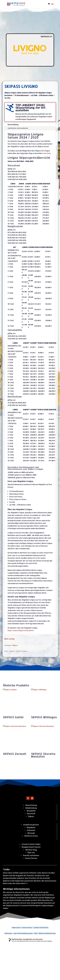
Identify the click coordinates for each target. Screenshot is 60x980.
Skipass (15, 645)
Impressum (16, 965)
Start (6, 651)
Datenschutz (27, 965)
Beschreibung (13, 125)
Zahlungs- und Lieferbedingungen (19, 971)
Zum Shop (47, 153)
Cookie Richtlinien (41, 965)
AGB (36, 971)
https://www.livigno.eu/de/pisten (21, 630)
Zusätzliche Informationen (18, 128)
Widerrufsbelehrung (47, 971)
